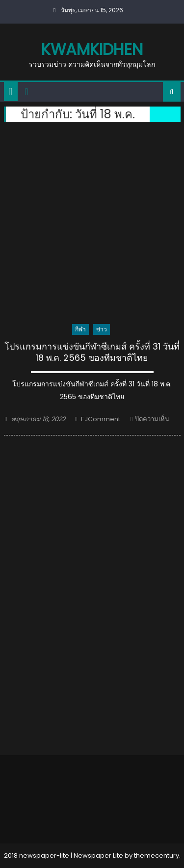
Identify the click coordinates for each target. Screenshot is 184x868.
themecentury (157, 855)
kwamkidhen (92, 49)
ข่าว (102, 329)
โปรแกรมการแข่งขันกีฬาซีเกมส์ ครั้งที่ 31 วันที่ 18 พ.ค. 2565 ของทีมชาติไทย (92, 352)
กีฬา (80, 329)
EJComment (101, 419)
